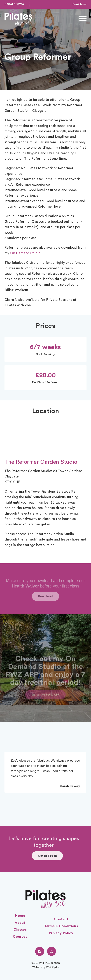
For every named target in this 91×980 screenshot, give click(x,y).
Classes (20, 930)
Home (20, 916)
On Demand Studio (25, 253)
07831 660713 (14, 4)
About (20, 923)
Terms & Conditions (61, 926)
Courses (20, 937)
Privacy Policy (61, 933)
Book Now (80, 4)
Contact (61, 919)
